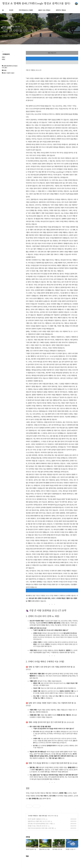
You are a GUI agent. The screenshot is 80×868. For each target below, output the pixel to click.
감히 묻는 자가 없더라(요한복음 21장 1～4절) (40, 824)
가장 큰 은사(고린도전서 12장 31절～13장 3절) (41, 828)
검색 (72, 4)
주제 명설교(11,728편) (26, 10)
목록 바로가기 (52, 53)
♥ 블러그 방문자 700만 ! (8, 73)
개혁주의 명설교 (61, 10)
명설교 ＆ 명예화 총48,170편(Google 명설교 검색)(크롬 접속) (36, 4)
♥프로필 (4, 70)
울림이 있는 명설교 (44, 10)
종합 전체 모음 (43, 816)
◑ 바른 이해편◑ (33, 816)
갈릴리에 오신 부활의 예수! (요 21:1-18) (39, 821)
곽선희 (11, 10)
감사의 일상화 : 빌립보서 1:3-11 (37, 819)
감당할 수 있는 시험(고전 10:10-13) (38, 826)
